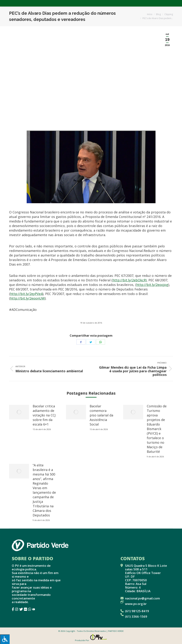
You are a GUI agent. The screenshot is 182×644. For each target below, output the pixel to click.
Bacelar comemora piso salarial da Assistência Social (101, 415)
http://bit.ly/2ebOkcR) (130, 280)
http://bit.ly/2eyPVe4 (26, 294)
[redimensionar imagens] (19, 412)
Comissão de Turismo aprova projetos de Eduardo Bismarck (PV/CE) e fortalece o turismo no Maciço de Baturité (157, 429)
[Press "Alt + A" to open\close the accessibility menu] (5, 639)
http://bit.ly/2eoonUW (27, 298)
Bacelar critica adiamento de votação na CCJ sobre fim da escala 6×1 (44, 415)
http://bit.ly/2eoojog (152, 285)
